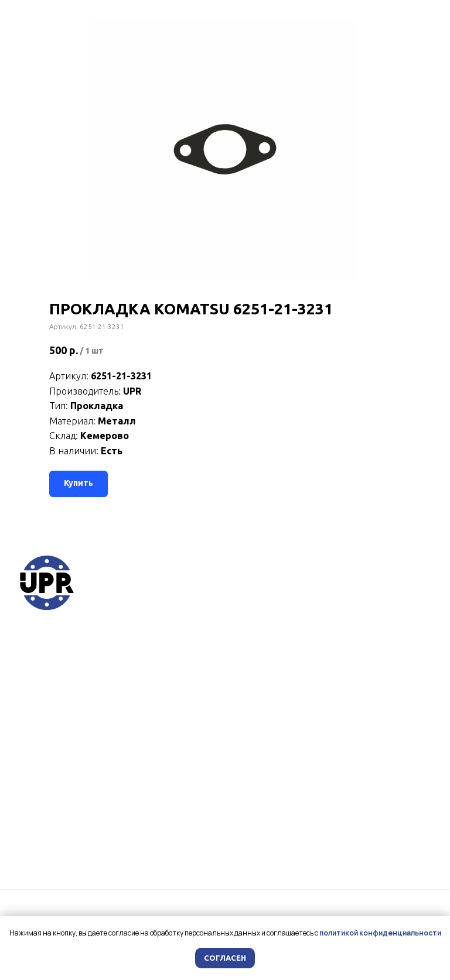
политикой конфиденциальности (380, 933)
